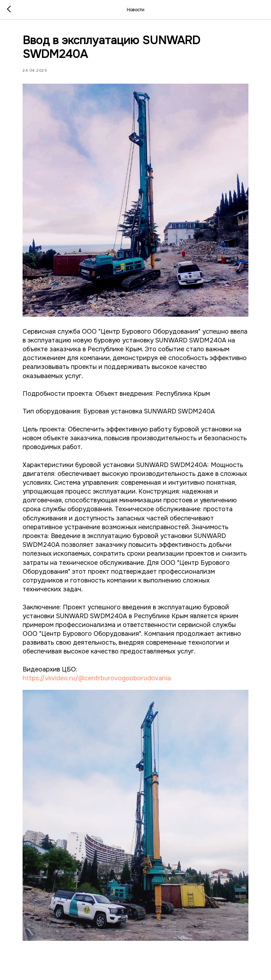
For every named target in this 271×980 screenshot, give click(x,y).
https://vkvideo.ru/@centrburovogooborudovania (97, 678)
